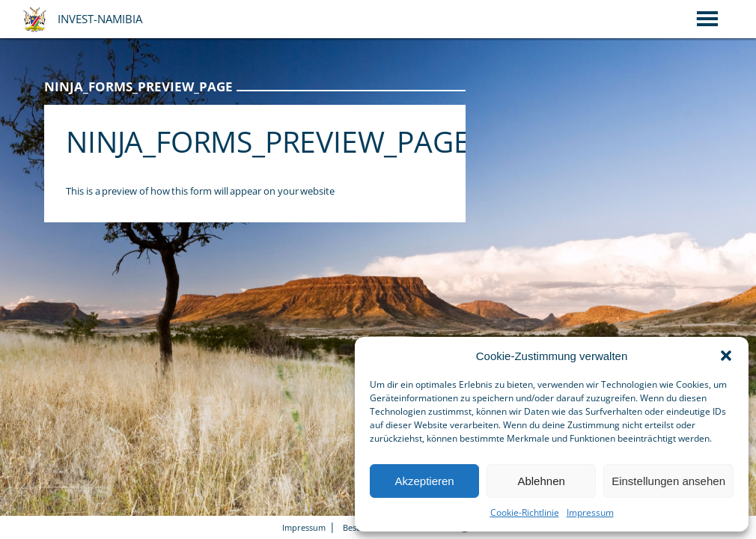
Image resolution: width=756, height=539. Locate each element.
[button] (726, 356)
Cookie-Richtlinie (525, 512)
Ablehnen (541, 481)
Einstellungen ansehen (668, 481)
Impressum (590, 512)
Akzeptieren (424, 481)
